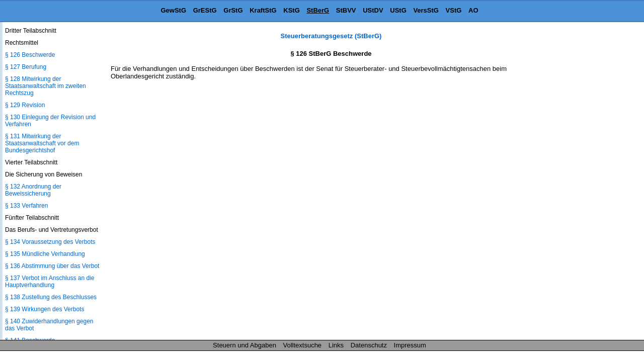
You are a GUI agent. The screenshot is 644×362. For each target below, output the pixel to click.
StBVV (346, 10)
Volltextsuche (303, 345)
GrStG (233, 10)
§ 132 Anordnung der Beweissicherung (33, 190)
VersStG (426, 10)
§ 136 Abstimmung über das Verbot (52, 266)
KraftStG (263, 10)
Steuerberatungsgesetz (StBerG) (331, 36)
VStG (454, 10)
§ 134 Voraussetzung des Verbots (50, 242)
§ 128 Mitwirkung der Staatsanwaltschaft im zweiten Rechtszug (46, 86)
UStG (398, 10)
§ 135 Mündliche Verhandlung (45, 254)
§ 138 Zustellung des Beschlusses (51, 297)
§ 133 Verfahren (26, 206)
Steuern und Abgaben (245, 345)
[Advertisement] (594, 183)
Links (336, 345)
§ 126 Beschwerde (30, 55)
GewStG (173, 10)
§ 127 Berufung (26, 67)
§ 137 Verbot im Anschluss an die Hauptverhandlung (50, 282)
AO (473, 10)
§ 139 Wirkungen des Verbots (45, 309)
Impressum (410, 345)
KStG (292, 10)
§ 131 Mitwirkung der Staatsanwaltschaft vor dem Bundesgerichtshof (42, 143)
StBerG (318, 10)
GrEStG (205, 10)
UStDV (373, 10)
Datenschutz (369, 345)
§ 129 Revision (25, 105)
